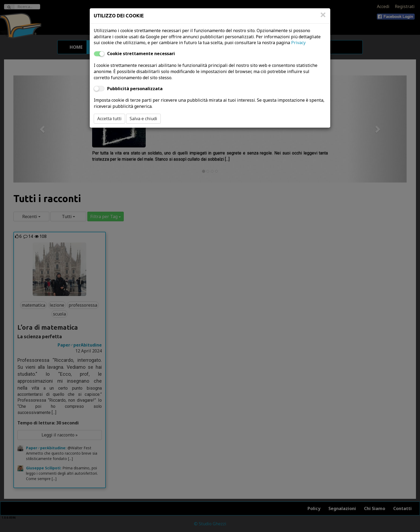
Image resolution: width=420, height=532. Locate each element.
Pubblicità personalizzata (135, 89)
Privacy (298, 43)
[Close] (323, 17)
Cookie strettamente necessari (141, 54)
